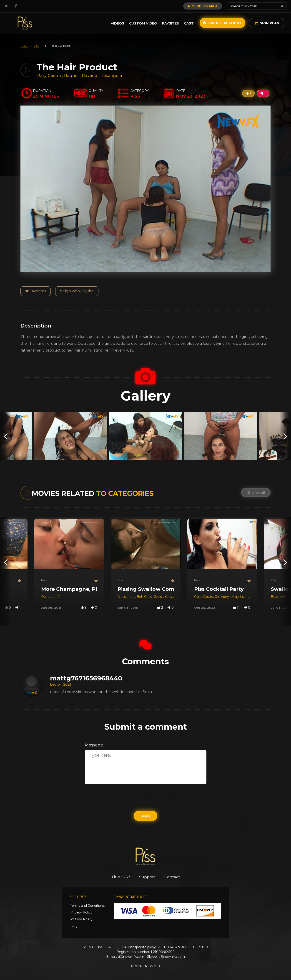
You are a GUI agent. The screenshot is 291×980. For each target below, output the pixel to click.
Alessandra (126, 597)
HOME (24, 46)
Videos (117, 23)
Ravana (90, 76)
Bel (140, 597)
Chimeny (222, 597)
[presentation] (6, 436)
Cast (189, 23)
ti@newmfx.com (131, 957)
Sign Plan (267, 23)
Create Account (222, 23)
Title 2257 (121, 877)
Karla (169, 597)
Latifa (56, 597)
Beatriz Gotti (281, 597)
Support (147, 877)
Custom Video (143, 23)
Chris (148, 597)
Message (94, 745)
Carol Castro (204, 597)
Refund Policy (81, 919)
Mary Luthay (241, 597)
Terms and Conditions (87, 906)
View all (256, 492)
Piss (44, 580)
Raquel (72, 76)
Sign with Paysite (77, 291)
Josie (159, 597)
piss (36, 46)
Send (145, 816)
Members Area (203, 6)
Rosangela (111, 76)
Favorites (36, 291)
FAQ (74, 926)
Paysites (171, 23)
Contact (172, 877)
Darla (46, 597)
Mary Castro (49, 76)
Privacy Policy (81, 912)
